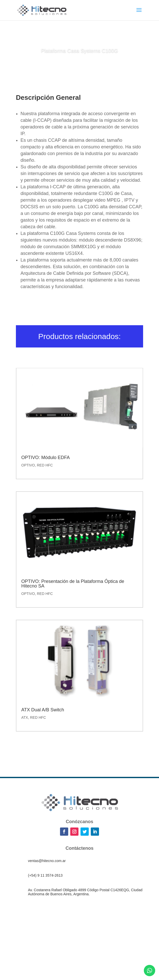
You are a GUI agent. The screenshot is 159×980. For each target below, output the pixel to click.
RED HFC (45, 465)
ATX (25, 717)
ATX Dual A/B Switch (43, 710)
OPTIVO (28, 465)
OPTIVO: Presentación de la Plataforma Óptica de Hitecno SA (73, 584)
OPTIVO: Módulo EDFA (46, 458)
